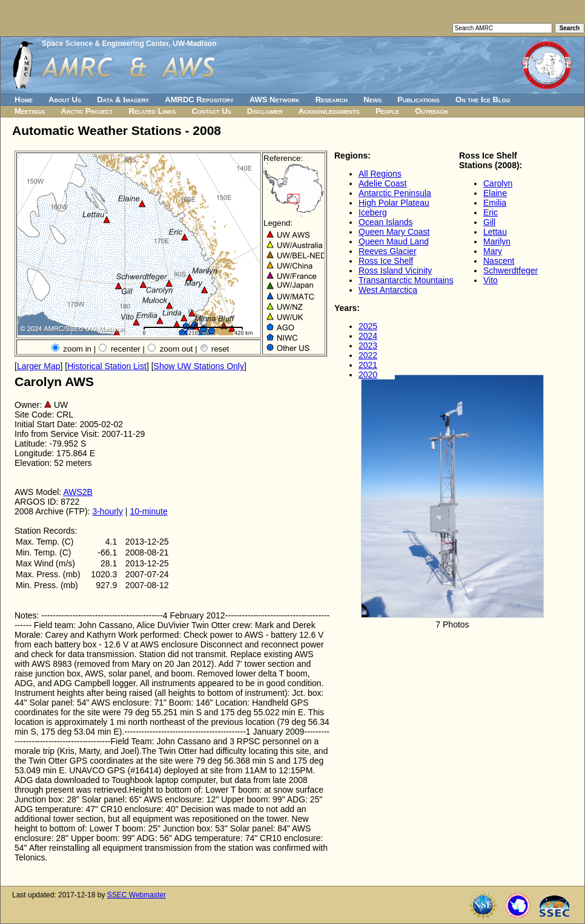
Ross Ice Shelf (386, 261)
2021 (368, 365)
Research (332, 100)
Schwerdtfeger (511, 270)
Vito (491, 280)
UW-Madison (194, 44)
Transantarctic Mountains (406, 280)
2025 (368, 326)
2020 (368, 375)
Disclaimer (265, 111)
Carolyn (498, 183)
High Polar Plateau (394, 203)
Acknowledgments (329, 111)
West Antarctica (388, 290)
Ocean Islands (386, 222)
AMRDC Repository (199, 100)
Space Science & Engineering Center (105, 44)
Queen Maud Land (394, 241)
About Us (65, 100)
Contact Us (211, 111)
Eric (491, 212)
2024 (368, 336)
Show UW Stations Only (199, 366)
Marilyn (497, 241)
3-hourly (107, 511)
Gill (489, 222)
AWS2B (78, 492)
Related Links (152, 111)
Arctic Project (87, 111)
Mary (493, 251)
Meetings (30, 111)
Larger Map (39, 366)
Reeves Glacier (388, 251)
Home (24, 100)
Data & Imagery (123, 100)
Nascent (499, 261)
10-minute (148, 511)
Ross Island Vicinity (395, 270)
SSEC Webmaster (137, 895)
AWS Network (275, 100)
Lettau (495, 232)
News (372, 100)
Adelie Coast (382, 183)
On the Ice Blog (483, 100)
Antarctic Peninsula (395, 193)
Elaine (495, 193)
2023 (368, 346)
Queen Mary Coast (394, 232)
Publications (418, 100)
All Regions (380, 174)
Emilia (495, 203)
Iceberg (373, 212)
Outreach (431, 111)
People (387, 111)
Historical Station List (107, 366)
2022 (368, 355)
